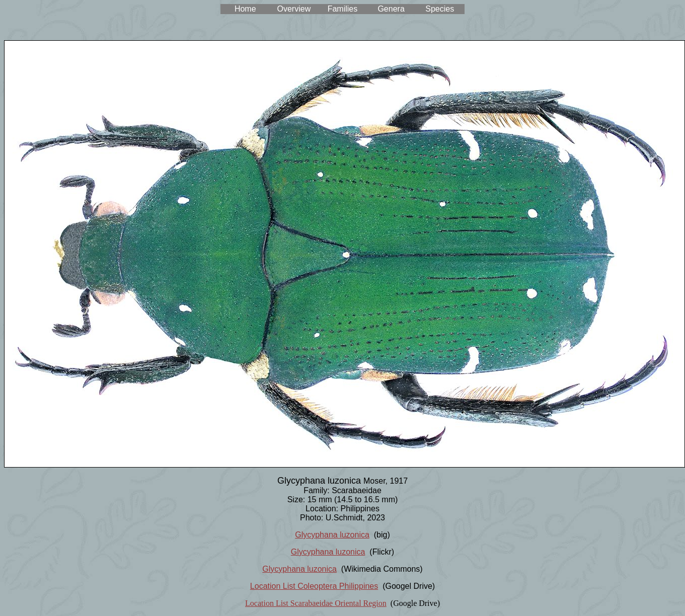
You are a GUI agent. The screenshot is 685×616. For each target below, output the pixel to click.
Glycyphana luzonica (332, 535)
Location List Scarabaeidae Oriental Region (316, 603)
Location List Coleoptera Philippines (314, 586)
